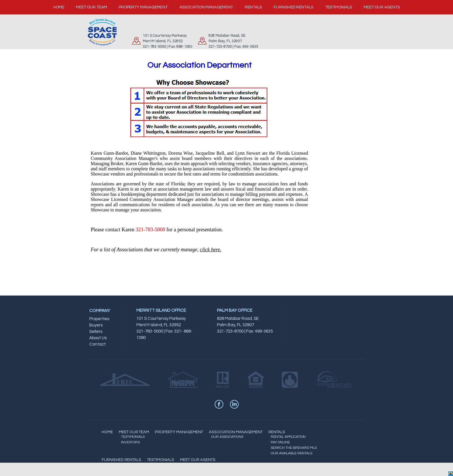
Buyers (96, 325)
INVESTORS (130, 442)
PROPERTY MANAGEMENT (179, 432)
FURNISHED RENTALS (121, 460)
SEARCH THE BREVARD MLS (294, 448)
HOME (107, 432)
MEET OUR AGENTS (198, 460)
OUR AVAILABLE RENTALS (292, 453)
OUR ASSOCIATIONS (227, 437)
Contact (98, 344)
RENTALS (277, 432)
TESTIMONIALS (133, 437)
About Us (98, 338)
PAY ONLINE (280, 442)
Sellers (96, 332)
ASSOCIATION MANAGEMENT (236, 432)
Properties (99, 319)
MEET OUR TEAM (134, 432)
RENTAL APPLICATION (288, 437)
